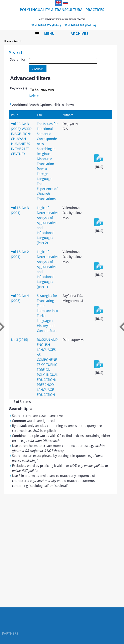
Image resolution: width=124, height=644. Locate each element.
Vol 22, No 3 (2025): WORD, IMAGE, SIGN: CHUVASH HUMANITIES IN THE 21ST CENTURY (22, 139)
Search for (18, 59)
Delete (34, 96)
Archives (80, 34)
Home (7, 41)
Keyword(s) (18, 88)
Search (17, 41)
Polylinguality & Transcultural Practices (62, 14)
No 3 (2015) (20, 340)
